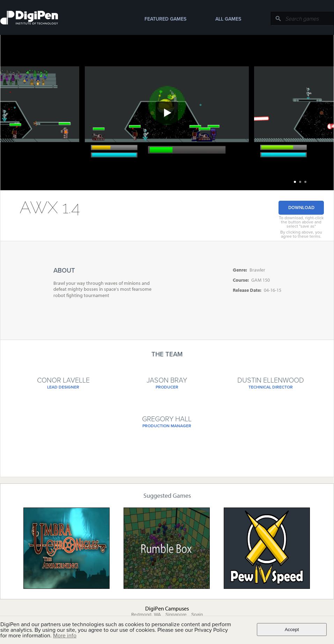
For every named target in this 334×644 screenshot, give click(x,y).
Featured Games (165, 19)
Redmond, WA (146, 615)
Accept (292, 630)
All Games (228, 19)
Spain (197, 615)
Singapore (176, 615)
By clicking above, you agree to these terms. (301, 234)
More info (65, 636)
